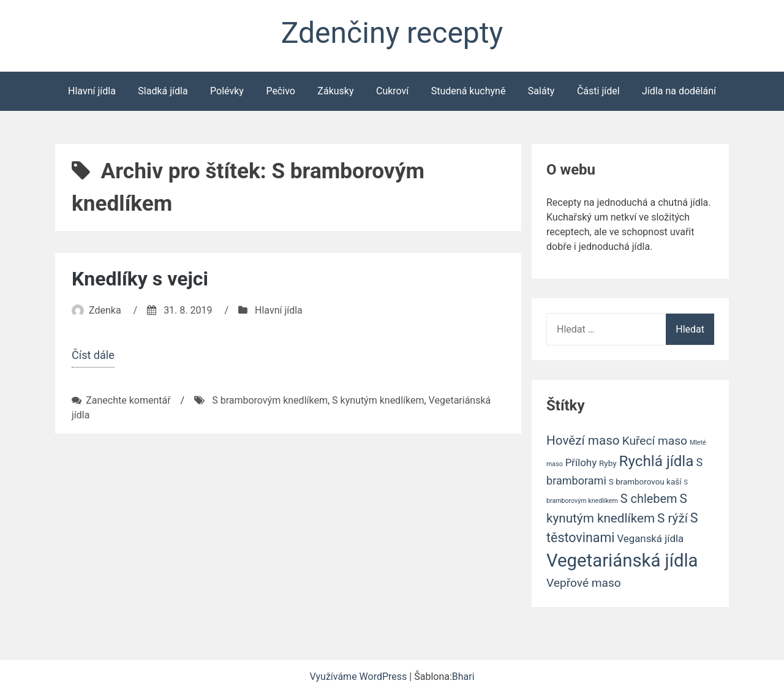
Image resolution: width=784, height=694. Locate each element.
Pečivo (281, 91)
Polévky (227, 91)
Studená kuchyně (469, 91)
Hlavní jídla (92, 91)
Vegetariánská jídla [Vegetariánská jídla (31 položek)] (622, 560)
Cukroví (392, 91)
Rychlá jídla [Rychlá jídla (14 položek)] (657, 461)
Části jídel (598, 91)
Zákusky (335, 91)
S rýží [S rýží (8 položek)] (673, 518)
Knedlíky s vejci (140, 279)
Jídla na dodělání (679, 91)
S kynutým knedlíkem (378, 400)
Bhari (463, 677)
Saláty (541, 91)
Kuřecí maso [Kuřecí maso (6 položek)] (655, 441)
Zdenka (105, 310)
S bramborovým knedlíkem (270, 400)
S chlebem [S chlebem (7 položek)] (649, 499)
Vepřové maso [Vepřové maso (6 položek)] (584, 583)
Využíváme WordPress (359, 677)
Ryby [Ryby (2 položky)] (608, 463)
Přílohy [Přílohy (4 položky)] (581, 462)
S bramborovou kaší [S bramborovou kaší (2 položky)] (645, 482)
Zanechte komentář (128, 400)
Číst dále (93, 356)
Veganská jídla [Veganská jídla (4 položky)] (650, 538)
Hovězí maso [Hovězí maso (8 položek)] (583, 440)
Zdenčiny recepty (392, 33)
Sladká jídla (163, 91)
